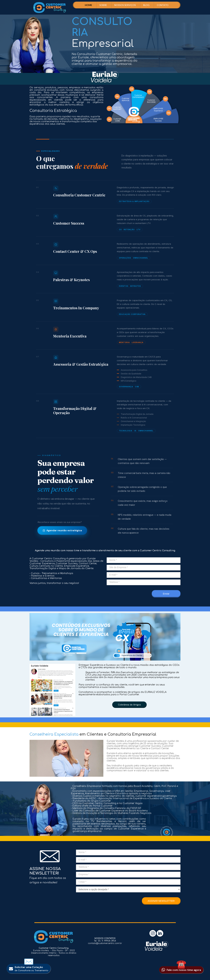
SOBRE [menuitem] (103, 5)
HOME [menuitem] (88, 5)
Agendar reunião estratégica (62, 530)
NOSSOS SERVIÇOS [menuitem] (125, 5)
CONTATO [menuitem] (163, 5)
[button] (129, 705)
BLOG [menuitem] (146, 5)
